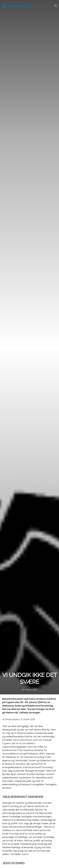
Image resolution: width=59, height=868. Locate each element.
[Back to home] (16, 6)
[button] (55, 6)
